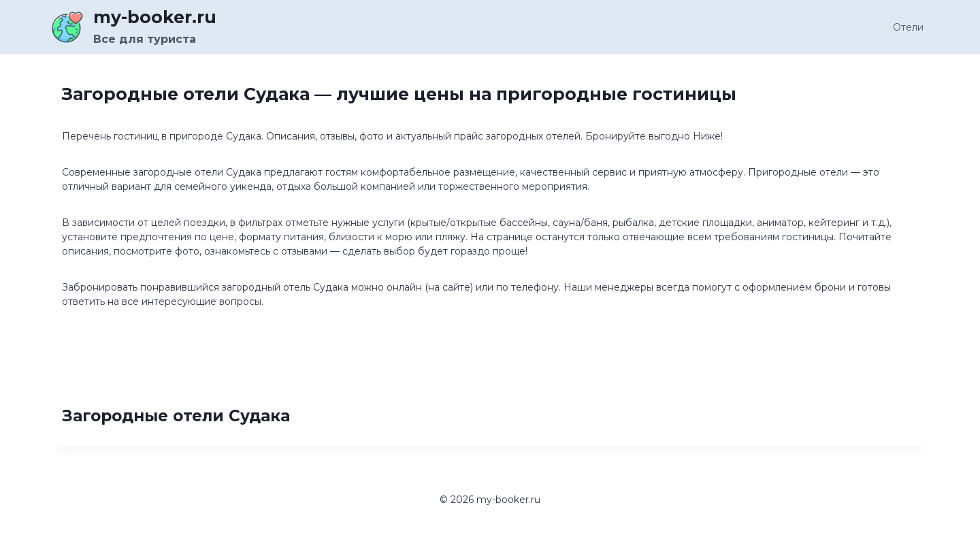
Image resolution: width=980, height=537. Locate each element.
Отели (908, 27)
